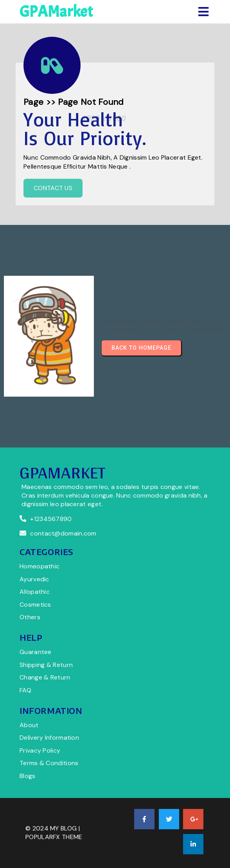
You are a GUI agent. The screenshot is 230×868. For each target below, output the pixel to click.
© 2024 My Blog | (53, 828)
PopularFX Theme (54, 837)
